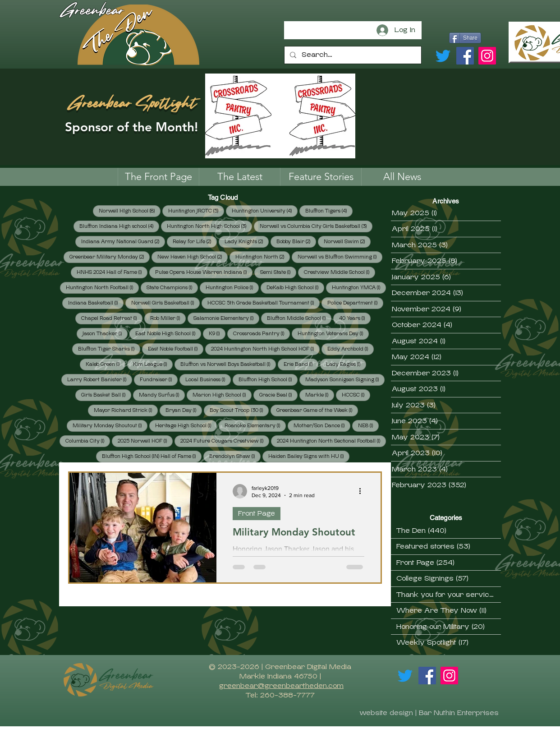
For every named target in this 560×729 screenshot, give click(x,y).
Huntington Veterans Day (333, 333)
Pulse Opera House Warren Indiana (204, 272)
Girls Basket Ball (106, 395)
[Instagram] (487, 56)
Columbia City (88, 441)
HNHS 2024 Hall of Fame (112, 272)
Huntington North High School (209, 226)
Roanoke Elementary (255, 425)
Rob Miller (168, 318)
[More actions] (363, 491)
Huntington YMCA (359, 287)
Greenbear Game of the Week (317, 410)
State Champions (172, 287)
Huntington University (265, 211)
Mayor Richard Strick (126, 410)
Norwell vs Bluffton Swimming (340, 257)
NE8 (368, 425)
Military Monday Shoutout (110, 425)
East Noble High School (168, 333)
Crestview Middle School (340, 272)
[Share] (465, 38)
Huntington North (263, 257)
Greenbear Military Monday (110, 257)
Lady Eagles (346, 364)
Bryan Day (184, 410)
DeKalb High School (295, 287)
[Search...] (352, 55)
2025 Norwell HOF (145, 441)
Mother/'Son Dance (322, 425)
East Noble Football (176, 349)
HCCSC (356, 395)
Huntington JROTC (196, 211)
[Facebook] (465, 56)
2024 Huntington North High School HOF (265, 349)
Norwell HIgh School (130, 211)
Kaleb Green (106, 364)
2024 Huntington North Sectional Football (331, 441)
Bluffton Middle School (299, 318)
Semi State (278, 272)
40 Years (355, 318)
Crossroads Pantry (262, 333)
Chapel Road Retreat (112, 318)
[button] (321, 177)
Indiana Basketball (96, 303)
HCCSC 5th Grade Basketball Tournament (264, 303)
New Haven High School (193, 257)
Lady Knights (247, 241)
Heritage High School (186, 425)
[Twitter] (443, 56)
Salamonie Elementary (226, 318)
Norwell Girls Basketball (165, 303)
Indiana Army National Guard (123, 241)
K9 (217, 333)
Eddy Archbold (351, 349)
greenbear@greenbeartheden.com (281, 686)
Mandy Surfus (162, 395)
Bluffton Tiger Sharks (109, 349)
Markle (320, 395)
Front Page (257, 513)
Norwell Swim (347, 241)
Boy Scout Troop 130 (239, 410)
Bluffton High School (268, 379)
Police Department (355, 303)
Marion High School (222, 395)
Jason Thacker (105, 333)
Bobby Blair (296, 241)
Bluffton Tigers (329, 211)
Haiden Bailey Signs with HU (309, 456)
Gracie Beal (278, 395)
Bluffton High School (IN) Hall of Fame (152, 456)
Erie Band (301, 364)
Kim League (153, 364)
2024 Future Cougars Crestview (225, 441)
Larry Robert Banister (100, 379)
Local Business (208, 379)
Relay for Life (195, 241)
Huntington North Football (102, 287)
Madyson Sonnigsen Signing (345, 379)
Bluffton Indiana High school (119, 226)
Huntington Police (232, 287)
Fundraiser (159, 379)
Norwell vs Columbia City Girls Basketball (316, 226)
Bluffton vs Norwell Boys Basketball (228, 364)
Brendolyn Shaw (235, 456)
